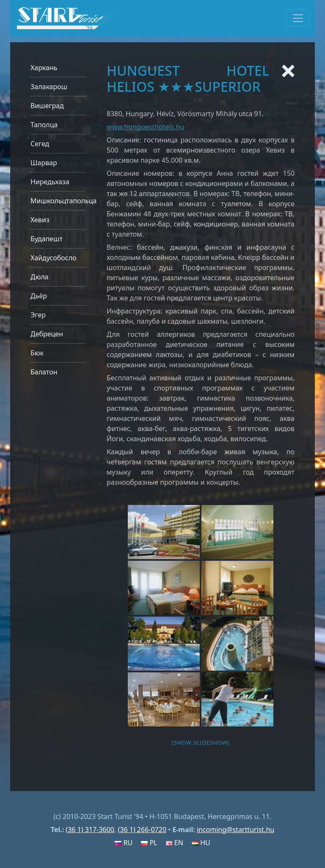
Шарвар (44, 163)
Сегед (40, 144)
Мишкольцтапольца (63, 201)
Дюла (40, 277)
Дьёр (39, 296)
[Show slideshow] (201, 742)
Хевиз (40, 220)
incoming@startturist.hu (235, 830)
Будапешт (47, 239)
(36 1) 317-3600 (90, 830)
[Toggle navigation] (298, 18)
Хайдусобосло (54, 258)
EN (175, 843)
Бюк (37, 353)
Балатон (44, 372)
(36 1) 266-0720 (142, 830)
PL (149, 843)
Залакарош (49, 87)
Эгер (38, 315)
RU (124, 843)
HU (201, 843)
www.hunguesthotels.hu (145, 127)
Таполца (44, 125)
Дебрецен (47, 334)
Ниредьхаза (50, 182)
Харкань (44, 68)
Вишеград (47, 106)
